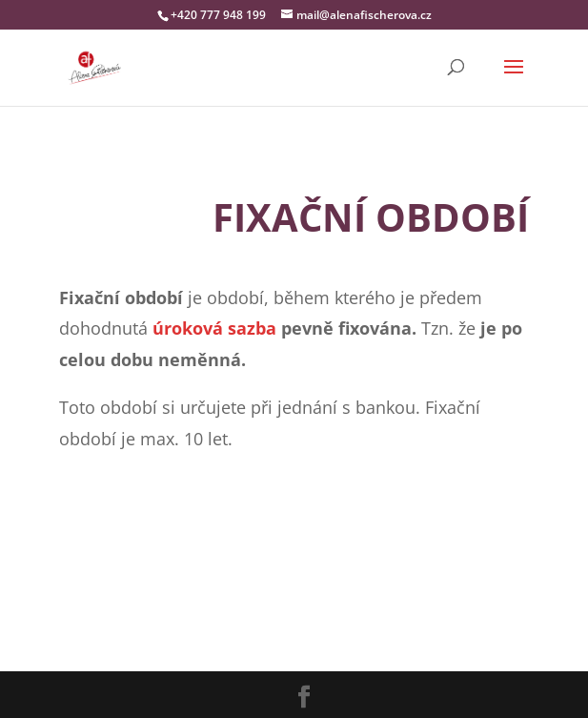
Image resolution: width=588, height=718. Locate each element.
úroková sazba (214, 328)
